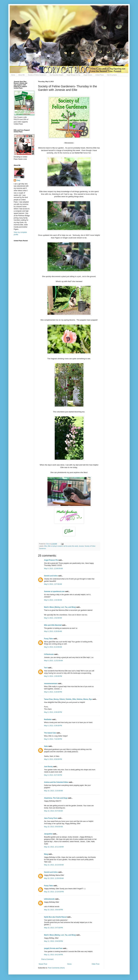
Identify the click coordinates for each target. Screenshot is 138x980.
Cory (18, 180)
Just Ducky (48, 767)
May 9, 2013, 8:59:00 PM (53, 759)
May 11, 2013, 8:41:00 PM (53, 955)
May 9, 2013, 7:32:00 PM (53, 739)
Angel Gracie (88, 75)
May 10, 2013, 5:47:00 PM (53, 928)
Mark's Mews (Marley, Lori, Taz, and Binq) (60, 607)
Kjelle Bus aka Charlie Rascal (55, 917)
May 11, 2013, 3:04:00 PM (53, 941)
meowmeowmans (51, 684)
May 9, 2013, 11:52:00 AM (53, 661)
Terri (46, 668)
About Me (21, 75)
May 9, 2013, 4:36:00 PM (53, 712)
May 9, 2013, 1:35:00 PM (53, 676)
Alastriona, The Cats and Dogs (56, 798)
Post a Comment (47, 959)
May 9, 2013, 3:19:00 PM (53, 692)
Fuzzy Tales (49, 639)
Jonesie (81, 546)
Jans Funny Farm (51, 818)
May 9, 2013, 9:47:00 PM (53, 775)
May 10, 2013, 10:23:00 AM (54, 865)
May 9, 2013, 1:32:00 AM (53, 600)
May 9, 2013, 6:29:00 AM (53, 631)
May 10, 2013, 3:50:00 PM (53, 910)
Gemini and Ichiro (51, 576)
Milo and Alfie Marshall (53, 625)
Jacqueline (48, 834)
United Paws (100, 75)
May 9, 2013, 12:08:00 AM (53, 568)
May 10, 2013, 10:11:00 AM (54, 847)
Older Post (95, 964)
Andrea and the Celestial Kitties (56, 782)
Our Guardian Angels (57, 75)
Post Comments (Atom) (56, 968)
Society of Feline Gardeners (37, 75)
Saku (46, 746)
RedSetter (48, 719)
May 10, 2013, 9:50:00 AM (53, 827)
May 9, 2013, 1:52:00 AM (53, 618)
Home (13, 75)
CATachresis (49, 654)
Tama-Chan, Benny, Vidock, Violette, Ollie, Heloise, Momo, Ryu (68, 699)
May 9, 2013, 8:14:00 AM (53, 647)
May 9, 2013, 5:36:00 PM (53, 726)
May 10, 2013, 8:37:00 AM (53, 811)
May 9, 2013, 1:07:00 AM (53, 584)
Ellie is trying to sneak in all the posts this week (63, 546)
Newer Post (43, 964)
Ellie (46, 546)
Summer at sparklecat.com (54, 591)
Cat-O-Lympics (112, 75)
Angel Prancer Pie (51, 560)
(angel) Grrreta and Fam (53, 948)
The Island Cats (50, 733)
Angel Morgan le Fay (74, 75)
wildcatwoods (49, 899)
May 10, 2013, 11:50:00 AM (54, 878)
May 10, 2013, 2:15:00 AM (53, 791)
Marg (46, 854)
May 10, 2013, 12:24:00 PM (54, 892)
